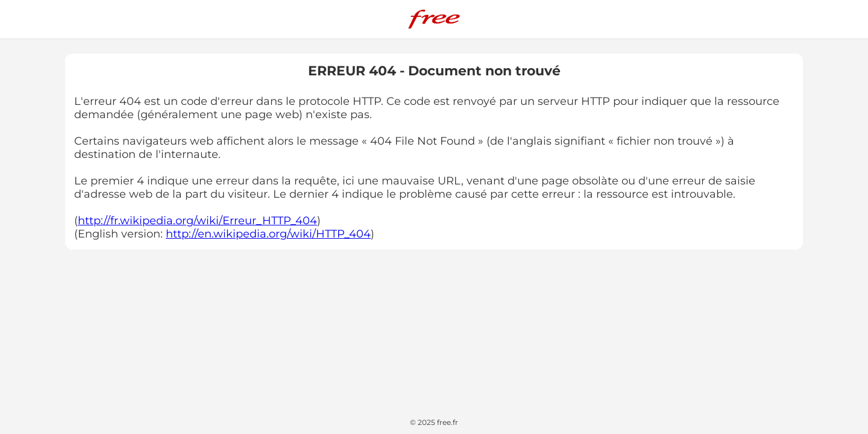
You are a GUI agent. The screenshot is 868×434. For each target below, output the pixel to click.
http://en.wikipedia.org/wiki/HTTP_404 (268, 234)
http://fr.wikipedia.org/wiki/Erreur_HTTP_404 (197, 221)
